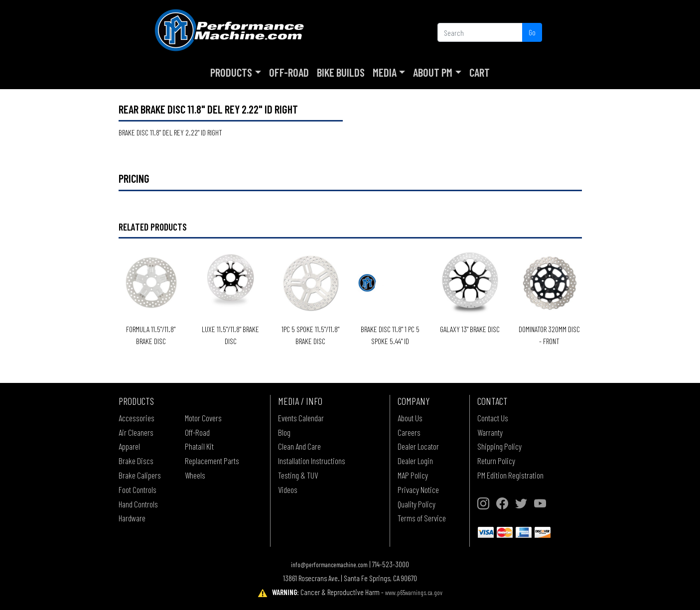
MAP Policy (413, 475)
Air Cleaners (136, 432)
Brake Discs (136, 461)
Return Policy (496, 461)
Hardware (132, 518)
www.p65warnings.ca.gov (414, 592)
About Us (410, 418)
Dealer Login (415, 461)
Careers (409, 432)
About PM (433, 72)
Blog (284, 432)
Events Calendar (301, 418)
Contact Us (493, 418)
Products (231, 72)
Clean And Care (299, 446)
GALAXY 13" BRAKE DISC (470, 329)
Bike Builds (341, 72)
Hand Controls (138, 504)
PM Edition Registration (510, 475)
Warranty (490, 432)
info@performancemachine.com (329, 564)
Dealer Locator (418, 446)
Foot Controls (138, 489)
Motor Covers (203, 418)
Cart (480, 72)
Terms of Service (422, 518)
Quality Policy (417, 504)
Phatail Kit (199, 446)
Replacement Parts (212, 461)
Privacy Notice (418, 489)
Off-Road (289, 72)
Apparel (129, 446)
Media (385, 72)
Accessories (137, 418)
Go (532, 32)
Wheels (195, 475)
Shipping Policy (499, 446)
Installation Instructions (312, 461)
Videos (288, 489)
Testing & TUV (298, 475)
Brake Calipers (140, 475)
